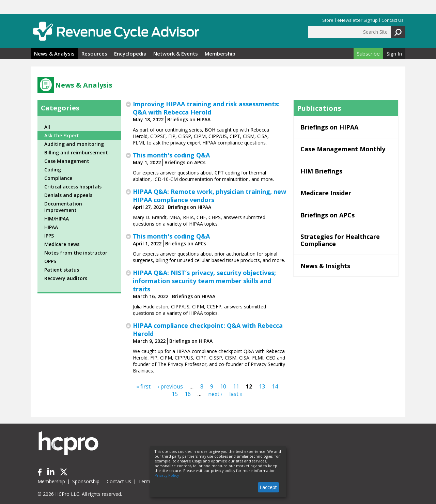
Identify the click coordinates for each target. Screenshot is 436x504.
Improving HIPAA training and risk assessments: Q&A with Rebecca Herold (206, 108)
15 (175, 394)
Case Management (67, 161)
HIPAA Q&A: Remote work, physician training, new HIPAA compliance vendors (209, 196)
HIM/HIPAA (57, 219)
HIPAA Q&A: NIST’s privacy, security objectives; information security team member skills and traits (204, 281)
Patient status (62, 270)
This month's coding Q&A (171, 155)
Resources (94, 54)
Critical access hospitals (73, 187)
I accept (268, 487)
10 (223, 386)
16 (188, 394)
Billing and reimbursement (76, 152)
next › (215, 394)
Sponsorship (86, 481)
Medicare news (62, 244)
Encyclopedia (130, 54)
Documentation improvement (63, 207)
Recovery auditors (66, 278)
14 (275, 386)
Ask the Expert (62, 135)
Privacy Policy (167, 475)
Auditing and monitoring (74, 144)
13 (262, 386)
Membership (220, 54)
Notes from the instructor (76, 253)
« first (143, 386)
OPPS (50, 261)
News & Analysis (54, 54)
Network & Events (176, 54)
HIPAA (51, 227)
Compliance (58, 178)
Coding (53, 170)
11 (236, 386)
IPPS (49, 236)
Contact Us (393, 20)
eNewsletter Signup (357, 20)
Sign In (394, 54)
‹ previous (170, 386)
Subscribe (368, 54)
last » (236, 394)
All (47, 127)
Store (328, 20)
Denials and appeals (68, 195)
